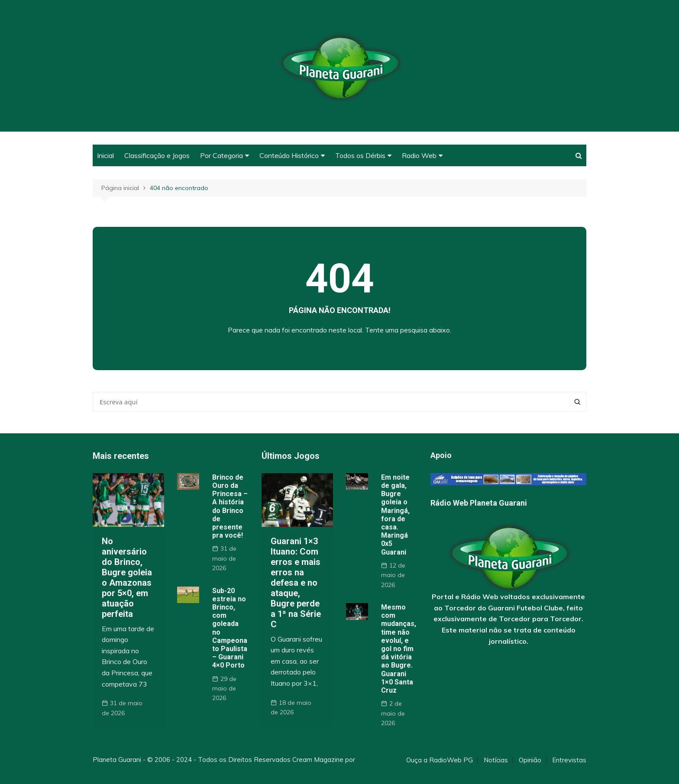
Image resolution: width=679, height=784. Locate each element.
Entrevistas (569, 760)
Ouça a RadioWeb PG (440, 760)
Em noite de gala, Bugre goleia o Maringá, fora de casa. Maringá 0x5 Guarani (395, 515)
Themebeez (111, 770)
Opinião (530, 760)
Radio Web (419, 155)
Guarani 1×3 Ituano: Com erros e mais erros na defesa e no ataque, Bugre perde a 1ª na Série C (296, 583)
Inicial (105, 155)
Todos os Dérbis (360, 155)
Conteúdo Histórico (289, 155)
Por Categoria (221, 155)
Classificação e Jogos (157, 155)
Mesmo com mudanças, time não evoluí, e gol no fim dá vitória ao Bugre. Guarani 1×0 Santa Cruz (399, 649)
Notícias (496, 760)
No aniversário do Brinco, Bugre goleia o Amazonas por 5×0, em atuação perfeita (127, 578)
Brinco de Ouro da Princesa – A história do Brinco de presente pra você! (230, 506)
